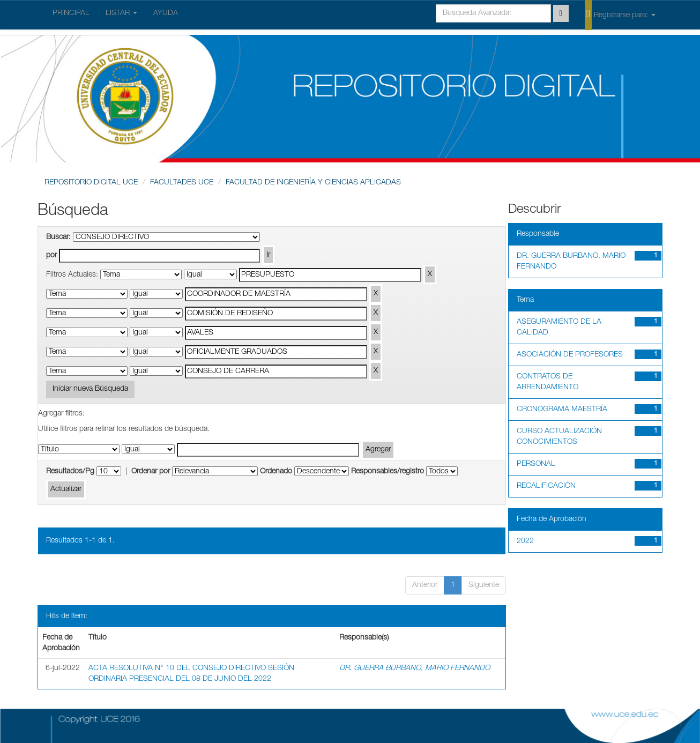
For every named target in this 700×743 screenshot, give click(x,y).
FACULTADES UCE (182, 183)
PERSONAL (536, 464)
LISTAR (121, 13)
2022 (525, 541)
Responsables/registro (388, 472)
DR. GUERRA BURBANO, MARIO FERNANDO (415, 668)
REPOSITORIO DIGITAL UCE (91, 183)
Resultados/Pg (70, 472)
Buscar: (58, 237)
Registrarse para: (620, 14)
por (51, 256)
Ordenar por (151, 472)
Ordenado (276, 472)
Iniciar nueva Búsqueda (90, 389)
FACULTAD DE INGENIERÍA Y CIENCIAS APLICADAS (313, 183)
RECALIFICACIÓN (546, 486)
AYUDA (166, 13)
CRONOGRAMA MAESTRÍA (562, 410)
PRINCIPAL (71, 13)
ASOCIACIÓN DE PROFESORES (570, 355)
